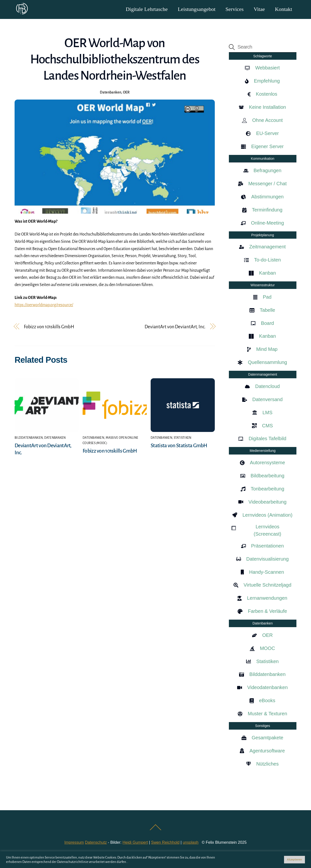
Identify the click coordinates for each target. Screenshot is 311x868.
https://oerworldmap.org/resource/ (44, 305)
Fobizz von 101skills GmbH (49, 327)
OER (126, 93)
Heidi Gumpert (135, 843)
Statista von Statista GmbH (179, 446)
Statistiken (183, 438)
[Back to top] (156, 830)
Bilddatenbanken (29, 438)
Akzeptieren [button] (294, 860)
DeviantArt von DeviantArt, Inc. (175, 327)
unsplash (191, 843)
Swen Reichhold (165, 843)
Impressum (74, 843)
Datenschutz (96, 843)
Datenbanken (111, 93)
